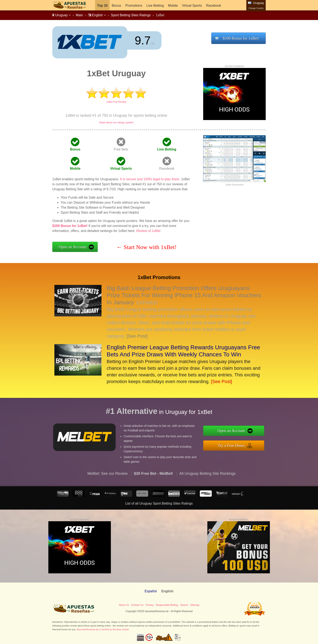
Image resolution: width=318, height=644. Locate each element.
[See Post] (137, 336)
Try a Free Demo (240, 444)
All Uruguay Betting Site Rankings (208, 482)
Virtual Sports (192, 6)
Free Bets (121, 149)
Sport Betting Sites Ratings (131, 15)
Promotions (134, 6)
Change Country (256, 8)
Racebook (214, 6)
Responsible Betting (167, 605)
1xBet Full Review (116, 102)
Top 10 (102, 6)
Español (151, 591)
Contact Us (137, 605)
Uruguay (61, 15)
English (97, 15)
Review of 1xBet (148, 231)
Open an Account (73, 247)
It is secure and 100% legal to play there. (150, 179)
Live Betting (155, 6)
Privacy (150, 605)
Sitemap (195, 605)
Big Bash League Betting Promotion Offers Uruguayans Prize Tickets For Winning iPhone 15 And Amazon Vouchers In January (184, 295)
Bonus (116, 6)
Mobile (173, 6)
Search (184, 605)
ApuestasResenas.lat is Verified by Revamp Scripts (103, 629)
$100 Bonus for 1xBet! (241, 38)
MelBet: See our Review (107, 482)
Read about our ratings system (116, 123)
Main (79, 15)
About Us (124, 605)
